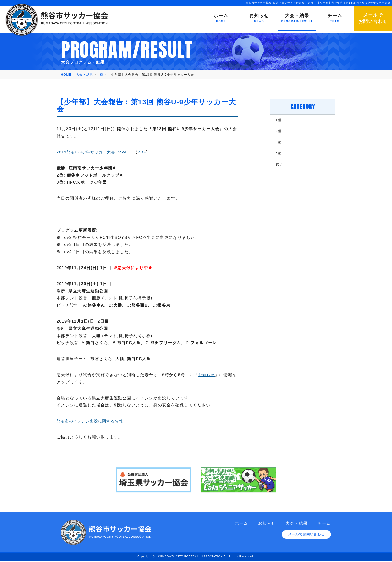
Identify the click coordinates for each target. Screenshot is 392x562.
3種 (275, 144)
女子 (276, 169)
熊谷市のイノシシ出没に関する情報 (96, 420)
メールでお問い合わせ (306, 539)
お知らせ (211, 374)
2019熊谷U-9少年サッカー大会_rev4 (98, 152)
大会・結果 (297, 528)
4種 (275, 157)
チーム (324, 528)
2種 (275, 132)
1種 (275, 120)
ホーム (242, 528)
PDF (151, 152)
